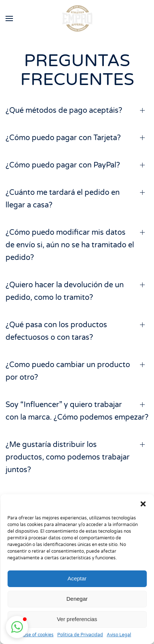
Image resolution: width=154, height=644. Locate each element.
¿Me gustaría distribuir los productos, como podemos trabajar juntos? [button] (68, 457)
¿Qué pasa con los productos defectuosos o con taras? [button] (56, 331)
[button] (143, 504)
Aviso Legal (119, 635)
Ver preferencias (77, 619)
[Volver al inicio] (77, 18)
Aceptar (77, 578)
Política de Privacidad (80, 635)
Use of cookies (38, 635)
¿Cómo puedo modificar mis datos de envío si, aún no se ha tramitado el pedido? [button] (70, 245)
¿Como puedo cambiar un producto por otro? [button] (68, 371)
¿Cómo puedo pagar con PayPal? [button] (63, 165)
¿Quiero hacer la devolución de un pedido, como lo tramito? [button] (65, 291)
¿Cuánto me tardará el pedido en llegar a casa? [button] (63, 199)
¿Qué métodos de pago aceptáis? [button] (64, 111)
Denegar (77, 599)
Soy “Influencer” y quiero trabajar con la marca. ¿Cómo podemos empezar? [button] (77, 411)
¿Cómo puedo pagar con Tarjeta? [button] (63, 138)
